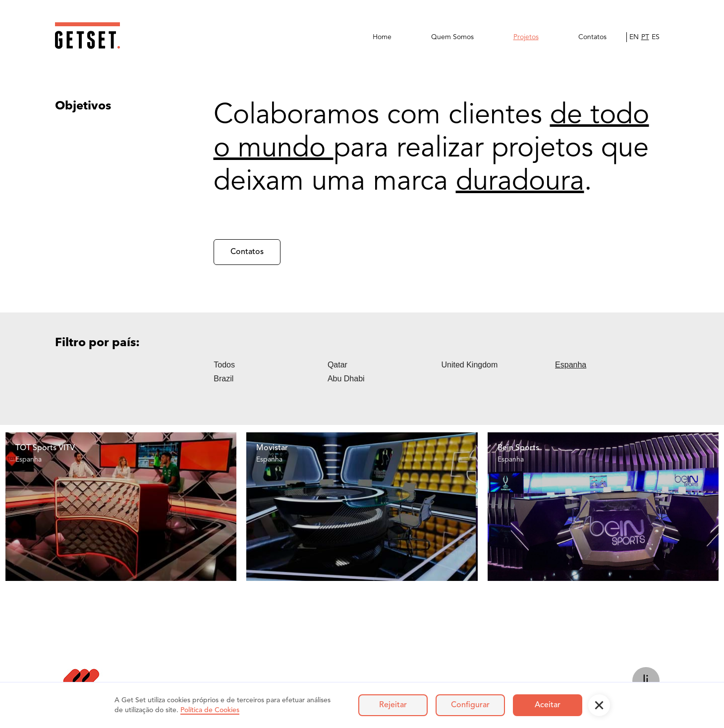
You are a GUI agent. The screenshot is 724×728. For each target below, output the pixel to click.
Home (382, 37)
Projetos (526, 37)
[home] (87, 36)
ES (656, 37)
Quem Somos (452, 37)
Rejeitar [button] (393, 705)
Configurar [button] (470, 705)
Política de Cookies (210, 710)
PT (645, 37)
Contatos (592, 37)
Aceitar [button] (548, 705)
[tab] (271, 365)
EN (634, 37)
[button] (599, 705)
